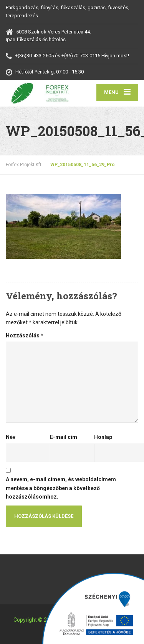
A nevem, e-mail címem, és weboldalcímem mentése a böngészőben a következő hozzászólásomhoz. (61, 488)
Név (11, 437)
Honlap (103, 437)
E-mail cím (64, 437)
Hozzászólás (25, 335)
